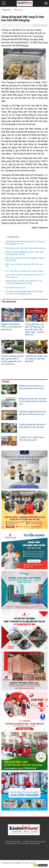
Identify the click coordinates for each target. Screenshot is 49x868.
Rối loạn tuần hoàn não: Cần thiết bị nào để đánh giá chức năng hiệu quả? (33, 401)
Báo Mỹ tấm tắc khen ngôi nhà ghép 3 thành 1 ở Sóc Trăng (25, 259)
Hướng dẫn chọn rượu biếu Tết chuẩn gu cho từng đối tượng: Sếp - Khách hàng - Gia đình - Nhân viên (35, 329)
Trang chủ (6, 10)
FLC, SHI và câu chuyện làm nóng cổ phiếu (24, 271)
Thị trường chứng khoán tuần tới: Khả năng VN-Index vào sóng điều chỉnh (24, 292)
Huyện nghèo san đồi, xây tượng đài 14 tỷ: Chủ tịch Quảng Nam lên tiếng (24, 282)
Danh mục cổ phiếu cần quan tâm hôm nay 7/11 (24, 265)
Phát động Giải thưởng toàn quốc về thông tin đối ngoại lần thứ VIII (25, 243)
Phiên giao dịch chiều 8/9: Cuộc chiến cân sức (26, 248)
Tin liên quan (9, 302)
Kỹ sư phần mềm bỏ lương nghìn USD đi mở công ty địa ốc (25, 276)
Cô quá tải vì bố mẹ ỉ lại (16, 288)
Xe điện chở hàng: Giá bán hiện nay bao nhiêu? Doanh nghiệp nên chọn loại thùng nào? (13, 360)
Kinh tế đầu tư (17, 863)
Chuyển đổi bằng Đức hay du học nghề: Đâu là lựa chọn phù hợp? (32, 426)
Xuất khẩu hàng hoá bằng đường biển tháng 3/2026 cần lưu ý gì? (32, 413)
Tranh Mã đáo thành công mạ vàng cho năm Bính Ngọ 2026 (36, 359)
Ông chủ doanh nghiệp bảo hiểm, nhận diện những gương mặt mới (24, 253)
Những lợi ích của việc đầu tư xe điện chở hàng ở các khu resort (32, 387)
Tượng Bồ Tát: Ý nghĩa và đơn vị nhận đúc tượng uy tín (32, 439)
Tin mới (5, 382)
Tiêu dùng (18, 10)
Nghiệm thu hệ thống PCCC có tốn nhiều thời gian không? (11, 327)
